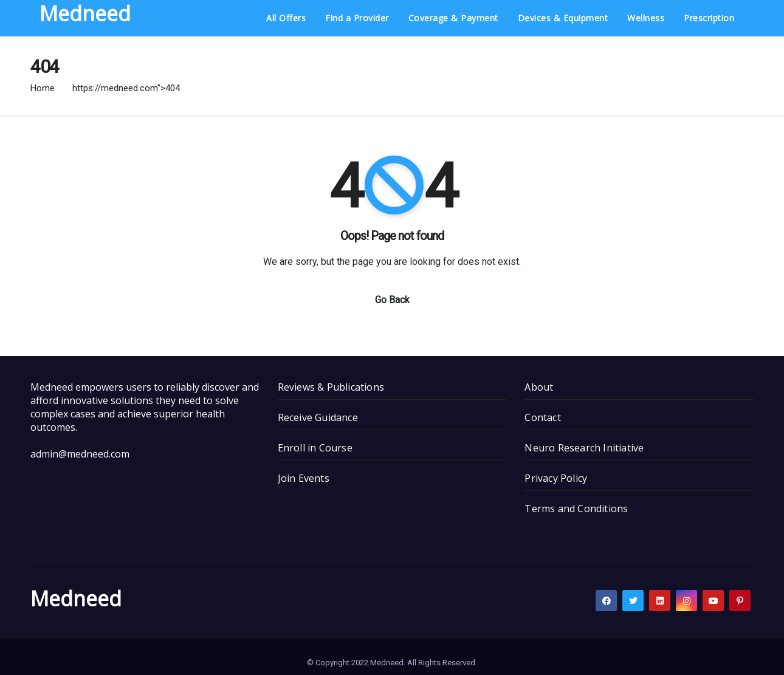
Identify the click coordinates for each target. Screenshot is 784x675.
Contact (542, 417)
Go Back (392, 300)
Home (43, 88)
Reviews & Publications (331, 387)
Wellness (646, 18)
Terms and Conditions (576, 509)
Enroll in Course (315, 448)
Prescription (709, 18)
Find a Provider (357, 18)
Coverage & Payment (453, 18)
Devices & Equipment (563, 18)
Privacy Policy (556, 478)
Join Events (304, 478)
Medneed (76, 598)
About (539, 387)
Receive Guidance (318, 417)
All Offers (286, 18)
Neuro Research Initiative (584, 448)
